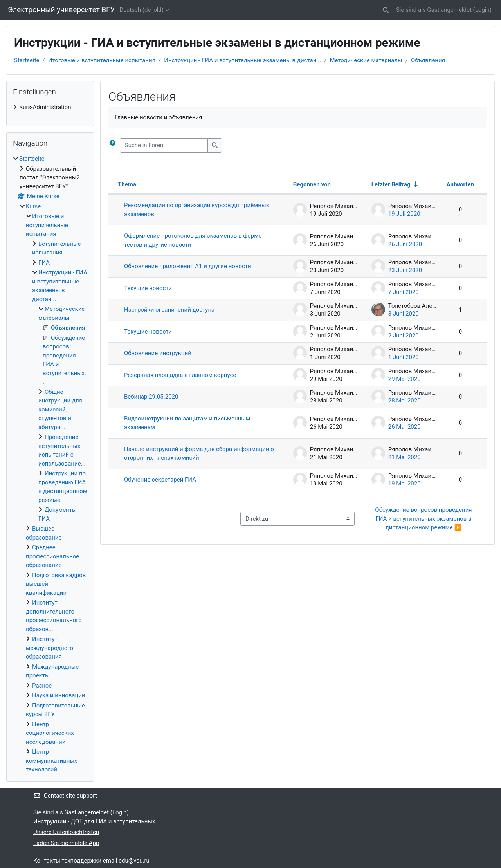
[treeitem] (50, 107)
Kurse (33, 206)
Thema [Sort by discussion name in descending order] (127, 184)
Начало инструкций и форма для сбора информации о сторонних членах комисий (199, 454)
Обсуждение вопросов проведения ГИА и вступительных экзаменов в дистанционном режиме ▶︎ (424, 519)
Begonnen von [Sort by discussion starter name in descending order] (312, 184)
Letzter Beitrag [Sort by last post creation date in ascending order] (391, 184)
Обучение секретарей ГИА (160, 480)
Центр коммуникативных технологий (52, 761)
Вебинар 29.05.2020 (151, 397)
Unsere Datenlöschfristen (66, 832)
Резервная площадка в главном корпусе (180, 375)
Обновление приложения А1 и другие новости (188, 266)
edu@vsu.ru (134, 861)
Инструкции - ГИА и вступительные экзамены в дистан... (242, 60)
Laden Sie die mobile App (66, 843)
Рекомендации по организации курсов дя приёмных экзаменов (196, 210)
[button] (386, 10)
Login (482, 10)
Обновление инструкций (158, 353)
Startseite (27, 60)
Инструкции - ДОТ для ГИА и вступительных (94, 821)
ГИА (44, 263)
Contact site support (65, 796)
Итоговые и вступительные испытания (102, 60)
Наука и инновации (59, 695)
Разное (42, 686)
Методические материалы (366, 60)
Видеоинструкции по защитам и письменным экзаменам (187, 423)
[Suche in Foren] (164, 145)
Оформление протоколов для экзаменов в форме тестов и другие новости (193, 240)
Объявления (428, 60)
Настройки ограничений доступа (169, 310)
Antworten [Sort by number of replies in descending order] (460, 184)
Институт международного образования (50, 648)
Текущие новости (148, 288)
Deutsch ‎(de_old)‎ (141, 10)
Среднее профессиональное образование (52, 556)
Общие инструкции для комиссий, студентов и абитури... (60, 410)
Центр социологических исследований (50, 733)
